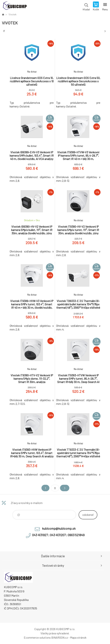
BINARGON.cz (60, 638)
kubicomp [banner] (15, 6)
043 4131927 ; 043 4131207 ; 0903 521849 (58, 535)
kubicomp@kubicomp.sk (59, 528)
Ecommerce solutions (37, 638)
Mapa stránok (78, 638)
